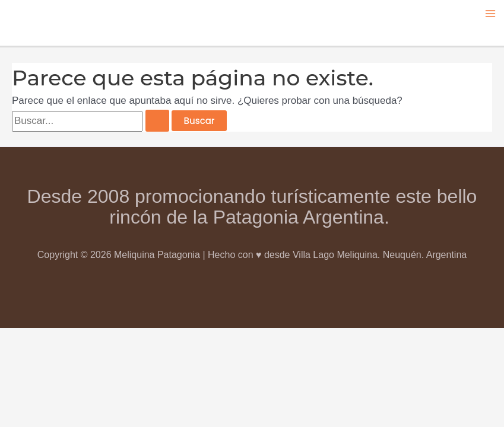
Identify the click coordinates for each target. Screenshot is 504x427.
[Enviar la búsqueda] (157, 121)
